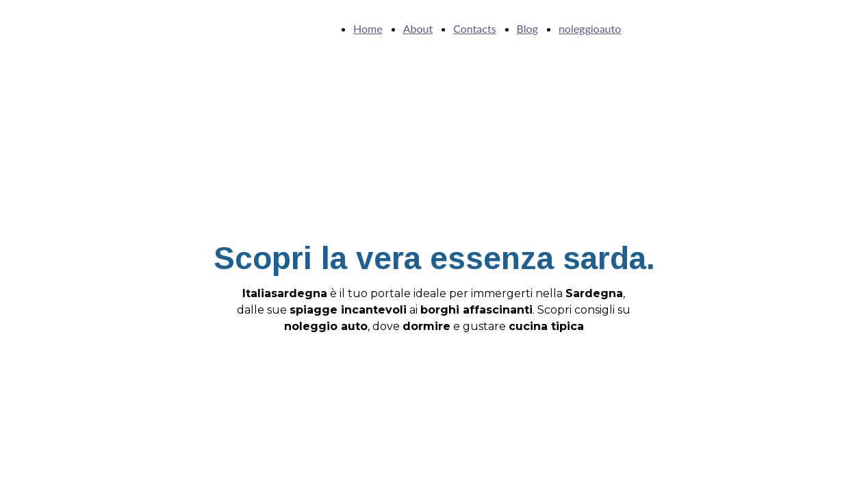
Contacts (474, 28)
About (418, 28)
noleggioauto (590, 28)
